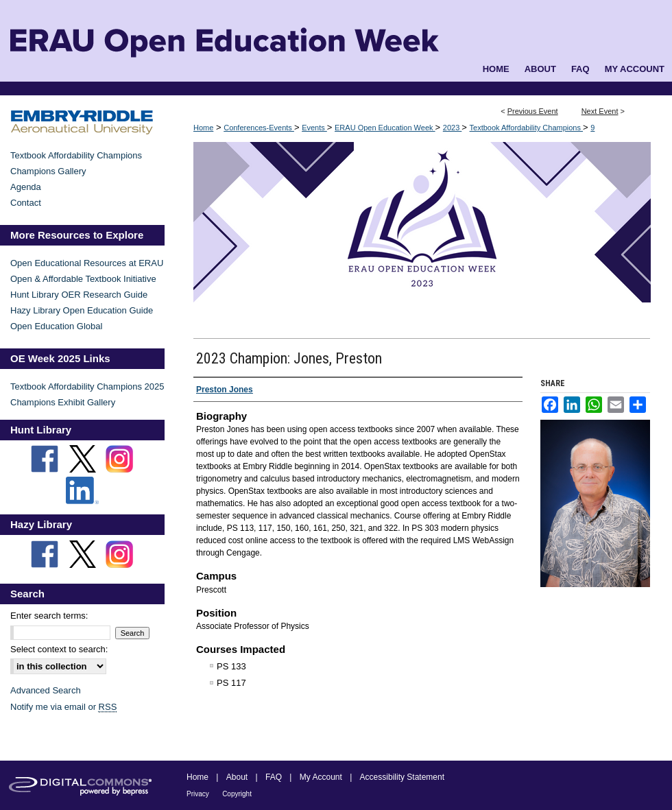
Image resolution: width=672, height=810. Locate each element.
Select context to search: (59, 649)
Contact (26, 203)
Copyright (237, 794)
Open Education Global (56, 326)
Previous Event (533, 111)
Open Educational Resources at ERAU (87, 263)
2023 (453, 128)
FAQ (274, 777)
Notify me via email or (63, 707)
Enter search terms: (49, 616)
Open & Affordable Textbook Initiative (83, 279)
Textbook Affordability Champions (527, 128)
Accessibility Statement (402, 777)
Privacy (198, 794)
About (237, 777)
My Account (321, 777)
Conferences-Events (259, 128)
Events (314, 128)
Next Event (600, 111)
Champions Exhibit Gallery (63, 402)
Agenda (26, 187)
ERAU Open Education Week (385, 128)
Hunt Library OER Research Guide (79, 295)
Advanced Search (46, 690)
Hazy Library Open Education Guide (82, 310)
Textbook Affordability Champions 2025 (87, 386)
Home (203, 128)
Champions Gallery (48, 171)
